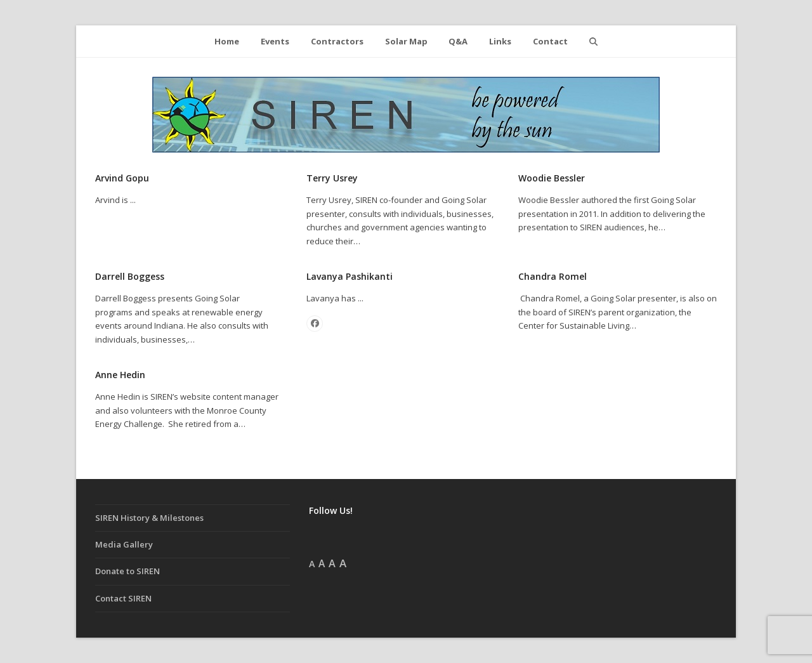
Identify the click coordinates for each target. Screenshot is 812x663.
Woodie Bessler (552, 178)
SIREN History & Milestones (149, 518)
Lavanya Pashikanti (350, 276)
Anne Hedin (120, 375)
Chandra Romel (553, 276)
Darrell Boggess (130, 276)
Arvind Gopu (122, 178)
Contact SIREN (123, 598)
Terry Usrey (332, 178)
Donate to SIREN (128, 571)
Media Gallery (124, 544)
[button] (593, 41)
